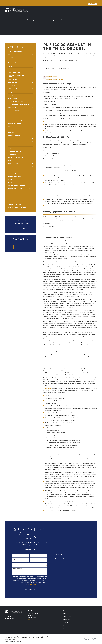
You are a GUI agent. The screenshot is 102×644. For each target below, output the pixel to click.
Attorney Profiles (67, 620)
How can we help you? (17, 569)
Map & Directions (59, 567)
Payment (84, 3)
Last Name (33, 555)
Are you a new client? (17, 564)
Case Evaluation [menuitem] (77, 10)
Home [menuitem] (36, 10)
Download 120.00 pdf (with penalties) (55, 80)
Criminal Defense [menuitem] (63, 10)
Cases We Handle (67, 617)
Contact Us (88, 10)
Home (65, 613)
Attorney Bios (20, 228)
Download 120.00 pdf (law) (52, 77)
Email (32, 559)
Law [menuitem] (71, 10)
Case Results (77, 3)
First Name (15, 555)
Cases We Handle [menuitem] (43, 10)
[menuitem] (15, 51)
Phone (14, 559)
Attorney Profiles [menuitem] (53, 10)
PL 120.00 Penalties (48, 389)
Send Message (30, 590)
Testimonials (69, 3)
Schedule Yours (20, 247)
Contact (45, 511)
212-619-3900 (93, 4)
